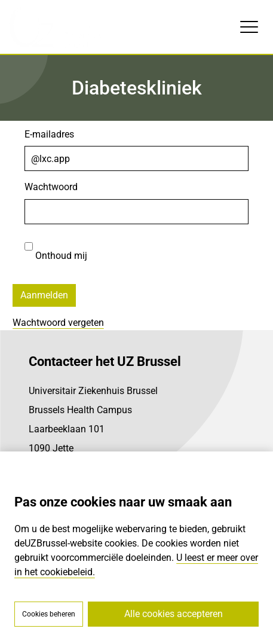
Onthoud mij (56, 248)
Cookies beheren (49, 614)
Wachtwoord (51, 187)
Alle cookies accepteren (174, 614)
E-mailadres (49, 134)
